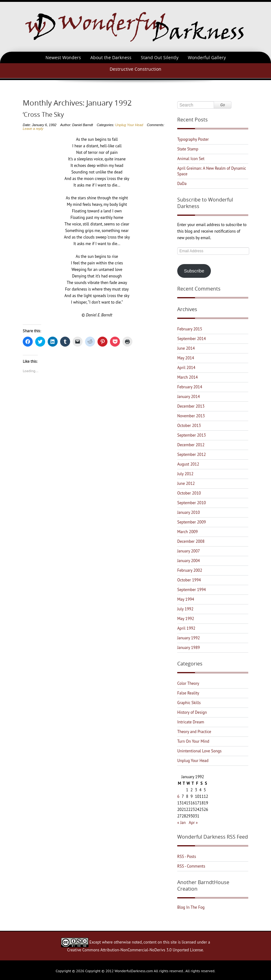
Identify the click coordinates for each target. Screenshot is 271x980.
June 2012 (186, 483)
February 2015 (190, 329)
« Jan (181, 823)
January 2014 (189, 397)
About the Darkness (111, 57)
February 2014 (190, 387)
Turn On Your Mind (193, 741)
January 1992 (189, 638)
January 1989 (189, 648)
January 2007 (189, 551)
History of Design (192, 712)
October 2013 (189, 426)
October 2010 (189, 493)
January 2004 (189, 561)
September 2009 (192, 522)
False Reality (188, 693)
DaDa (182, 184)
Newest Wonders (63, 57)
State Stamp (188, 149)
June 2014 (186, 348)
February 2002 (190, 570)
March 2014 (188, 377)
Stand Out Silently (160, 57)
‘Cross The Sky (43, 115)
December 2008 (191, 541)
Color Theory (188, 683)
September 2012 (192, 454)
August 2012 (188, 464)
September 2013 (192, 435)
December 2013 (191, 406)
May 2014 (186, 358)
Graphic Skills (189, 703)
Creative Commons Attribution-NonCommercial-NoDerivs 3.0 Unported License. (136, 950)
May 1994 (186, 599)
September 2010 (192, 503)
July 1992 (185, 609)
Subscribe (194, 271)
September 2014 (192, 339)
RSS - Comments (191, 866)
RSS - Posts (187, 857)
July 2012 (185, 474)
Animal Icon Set (191, 159)
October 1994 (189, 580)
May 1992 (186, 619)
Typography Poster (193, 139)
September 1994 (192, 590)
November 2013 (191, 416)
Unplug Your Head (129, 125)
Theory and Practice (194, 732)
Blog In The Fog (191, 907)
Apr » (193, 823)
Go (223, 105)
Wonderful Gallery (207, 57)
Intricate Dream (191, 722)
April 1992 (186, 628)
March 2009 (188, 532)
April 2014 (186, 368)
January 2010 (189, 512)
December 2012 (191, 445)
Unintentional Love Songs (199, 751)
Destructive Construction (135, 69)
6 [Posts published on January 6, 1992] (178, 796)
